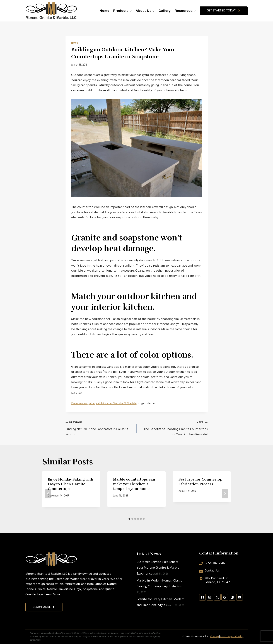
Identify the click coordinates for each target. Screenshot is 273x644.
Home (105, 11)
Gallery (165, 11)
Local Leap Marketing (232, 637)
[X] (217, 597)
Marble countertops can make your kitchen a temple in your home (134, 484)
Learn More (52, 594)
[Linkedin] (232, 597)
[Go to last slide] (48, 494)
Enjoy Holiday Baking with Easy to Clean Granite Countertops (71, 484)
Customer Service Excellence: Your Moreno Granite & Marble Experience (158, 568)
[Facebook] (202, 597)
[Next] (225, 494)
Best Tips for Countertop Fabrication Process (200, 482)
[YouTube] (240, 597)
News (75, 43)
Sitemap (214, 637)
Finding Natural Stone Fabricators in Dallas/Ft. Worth (99, 429)
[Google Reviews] (225, 597)
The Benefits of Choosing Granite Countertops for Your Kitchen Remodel (174, 429)
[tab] (129, 519)
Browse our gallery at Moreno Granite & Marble (104, 403)
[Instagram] (210, 597)
